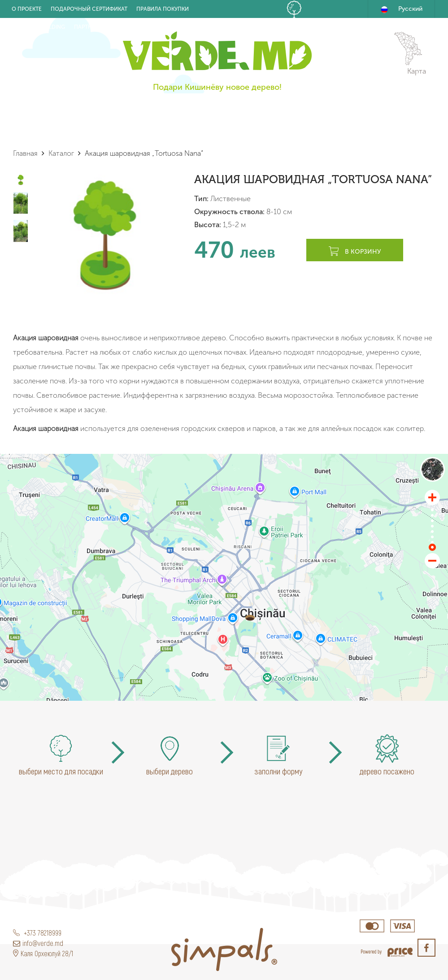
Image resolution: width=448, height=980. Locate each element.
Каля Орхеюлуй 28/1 (43, 953)
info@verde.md (38, 943)
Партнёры (88, 27)
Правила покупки (163, 9)
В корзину (355, 252)
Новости (125, 27)
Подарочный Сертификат (89, 9)
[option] (105, 235)
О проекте (27, 9)
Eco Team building (38, 27)
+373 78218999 (37, 933)
